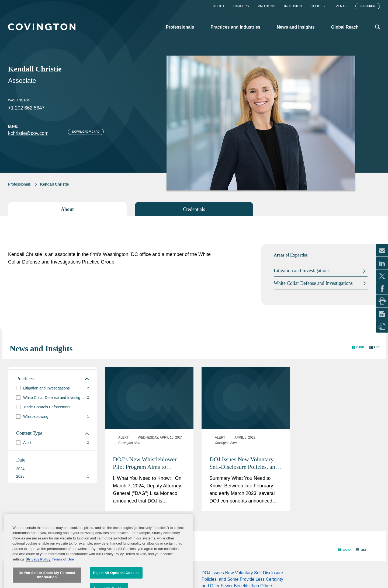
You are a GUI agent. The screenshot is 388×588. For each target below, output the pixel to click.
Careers (241, 6)
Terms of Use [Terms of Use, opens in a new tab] (63, 582)
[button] (358, 347)
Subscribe (368, 6)
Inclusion (293, 6)
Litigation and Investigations (302, 271)
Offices (318, 6)
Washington (19, 100)
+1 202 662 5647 (26, 108)
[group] (53, 388)
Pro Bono (267, 6)
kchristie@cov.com (28, 133)
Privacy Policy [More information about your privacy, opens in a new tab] (39, 582)
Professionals (19, 184)
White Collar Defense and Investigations (313, 283)
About (219, 6)
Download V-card (86, 132)
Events (340, 6)
